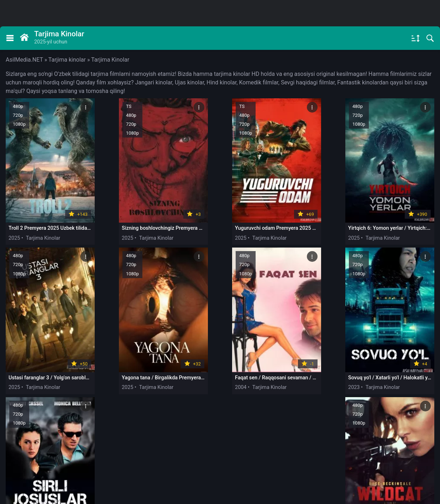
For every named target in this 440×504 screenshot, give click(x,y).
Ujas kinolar (189, 82)
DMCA (125, 469)
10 (287, 421)
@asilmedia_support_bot (357, 445)
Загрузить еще (220, 401)
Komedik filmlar (259, 82)
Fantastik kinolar (358, 82)
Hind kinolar (221, 82)
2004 (100, 372)
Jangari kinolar (153, 82)
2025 (14, 230)
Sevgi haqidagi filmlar (308, 82)
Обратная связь (87, 469)
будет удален (405, 477)
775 (327, 421)
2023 (187, 372)
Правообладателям (34, 469)
